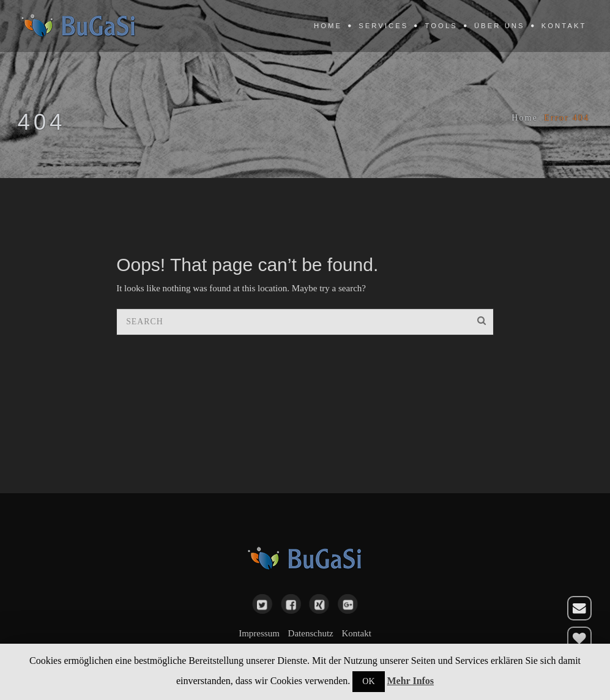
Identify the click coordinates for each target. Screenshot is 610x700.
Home (328, 26)
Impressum (259, 633)
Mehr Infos (411, 681)
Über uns (500, 26)
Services (383, 26)
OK (368, 681)
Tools (441, 26)
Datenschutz (311, 633)
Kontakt (564, 26)
